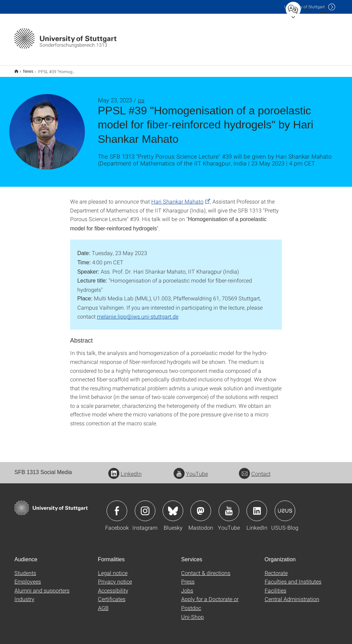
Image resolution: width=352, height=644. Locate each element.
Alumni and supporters (42, 586)
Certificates (112, 594)
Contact (255, 469)
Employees (28, 577)
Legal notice (113, 568)
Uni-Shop (192, 612)
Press (188, 577)
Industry (24, 594)
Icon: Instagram (145, 506)
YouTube (191, 469)
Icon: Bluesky (173, 506)
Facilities (276, 586)
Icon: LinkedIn (257, 506)
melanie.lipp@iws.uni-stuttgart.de (138, 312)
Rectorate (276, 568)
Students (25, 568)
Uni (305, 7)
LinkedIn (125, 469)
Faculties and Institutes (293, 577)
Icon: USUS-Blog (285, 506)
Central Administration (292, 594)
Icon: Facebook (117, 506)
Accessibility (113, 586)
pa (141, 96)
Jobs (187, 586)
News (24, 69)
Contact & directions (206, 568)
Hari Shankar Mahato (177, 197)
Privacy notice (115, 577)
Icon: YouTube (229, 506)
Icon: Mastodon (201, 506)
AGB (103, 603)
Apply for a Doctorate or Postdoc (210, 599)
